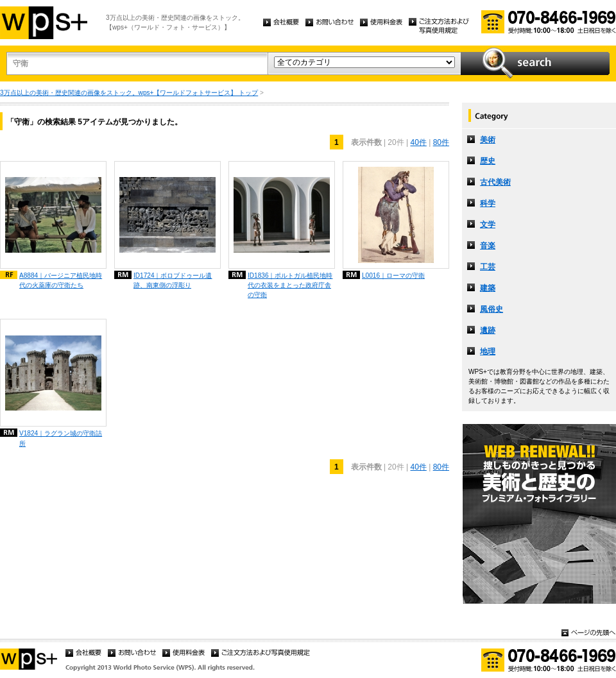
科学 (488, 203)
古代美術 (495, 182)
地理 (488, 352)
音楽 (488, 246)
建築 (488, 288)
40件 (418, 142)
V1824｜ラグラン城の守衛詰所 (61, 438)
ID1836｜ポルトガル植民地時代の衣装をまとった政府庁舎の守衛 (290, 285)
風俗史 (492, 309)
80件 (441, 142)
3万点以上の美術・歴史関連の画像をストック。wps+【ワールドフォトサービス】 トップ (129, 93)
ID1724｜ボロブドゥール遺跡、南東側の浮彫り (173, 280)
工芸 (488, 267)
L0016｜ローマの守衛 (393, 275)
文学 (488, 225)
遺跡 (488, 330)
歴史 (488, 161)
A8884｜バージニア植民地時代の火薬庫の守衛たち (61, 280)
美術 (488, 140)
